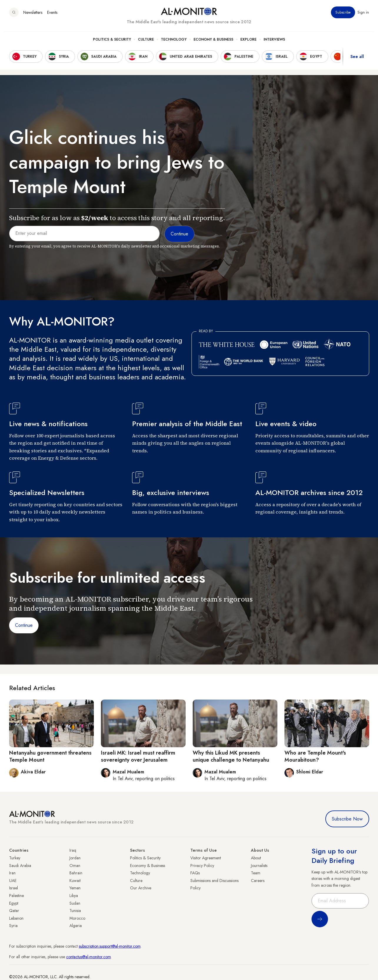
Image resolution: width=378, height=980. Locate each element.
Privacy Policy (202, 866)
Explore (248, 44)
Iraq (73, 850)
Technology (174, 44)
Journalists (259, 866)
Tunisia (75, 911)
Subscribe (343, 17)
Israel (14, 888)
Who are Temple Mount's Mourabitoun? (315, 756)
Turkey (15, 858)
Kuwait (75, 881)
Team (256, 873)
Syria (13, 926)
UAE (13, 881)
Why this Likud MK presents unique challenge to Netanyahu (231, 756)
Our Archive (141, 888)
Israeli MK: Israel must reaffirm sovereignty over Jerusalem (138, 756)
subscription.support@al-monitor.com (110, 946)
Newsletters (33, 17)
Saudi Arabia (20, 866)
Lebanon (16, 918)
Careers (258, 881)
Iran (12, 873)
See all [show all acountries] (357, 62)
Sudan (75, 903)
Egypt (14, 903)
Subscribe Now (347, 819)
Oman (75, 866)
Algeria (76, 926)
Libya (74, 896)
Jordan (75, 858)
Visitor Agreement (206, 858)
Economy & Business (213, 44)
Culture (146, 44)
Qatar (14, 911)
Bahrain (76, 873)
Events (52, 17)
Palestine (16, 896)
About (256, 858)
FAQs (195, 873)
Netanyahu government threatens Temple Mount (50, 756)
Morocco (77, 918)
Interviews (274, 44)
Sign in (363, 17)
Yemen (75, 888)
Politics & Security (112, 44)
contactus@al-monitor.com (89, 957)
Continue (24, 625)
